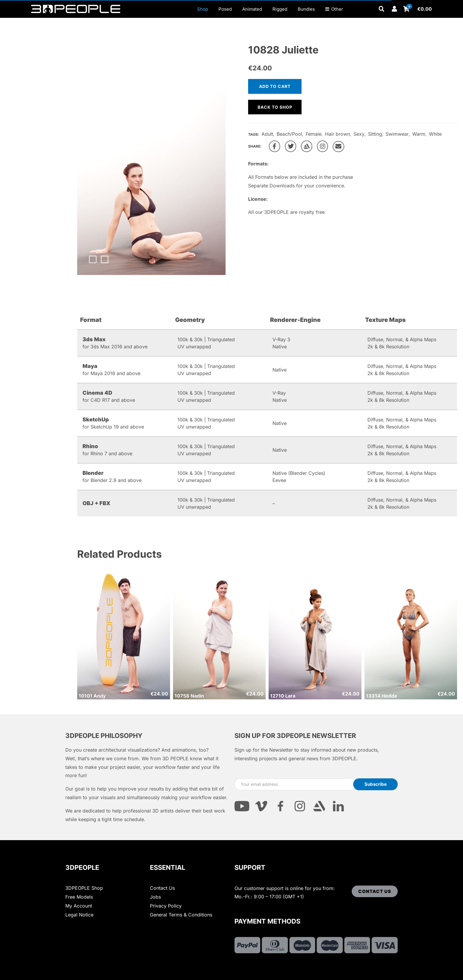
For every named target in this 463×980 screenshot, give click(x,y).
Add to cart (275, 86)
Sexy (359, 134)
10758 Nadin (189, 696)
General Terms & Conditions (181, 915)
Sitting (375, 134)
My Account (79, 906)
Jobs (155, 897)
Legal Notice (79, 915)
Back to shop (275, 107)
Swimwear (397, 134)
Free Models (79, 897)
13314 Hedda (381, 696)
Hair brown (337, 134)
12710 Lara (283, 696)
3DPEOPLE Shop (84, 888)
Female (314, 134)
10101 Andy (92, 696)
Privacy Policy (166, 906)
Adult (267, 134)
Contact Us (162, 888)
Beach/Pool (289, 134)
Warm (419, 134)
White (435, 134)
